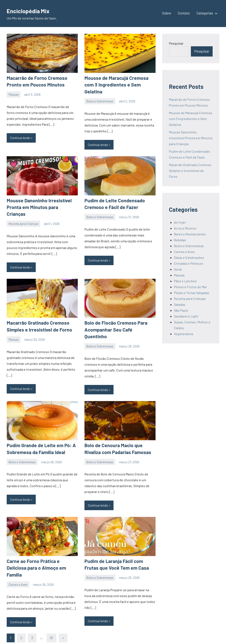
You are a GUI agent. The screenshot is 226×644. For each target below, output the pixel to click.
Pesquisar (176, 43)
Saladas (180, 304)
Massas (14, 94)
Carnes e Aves (18, 560)
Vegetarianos (184, 334)
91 (52, 619)
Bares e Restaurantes (190, 234)
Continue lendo (20, 137)
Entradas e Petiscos (189, 263)
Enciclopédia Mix (31, 10)
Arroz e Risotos (185, 228)
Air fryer (180, 222)
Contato (184, 13)
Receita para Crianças (23, 209)
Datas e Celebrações (189, 257)
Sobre (167, 13)
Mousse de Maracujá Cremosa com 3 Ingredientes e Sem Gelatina (190, 119)
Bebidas (180, 240)
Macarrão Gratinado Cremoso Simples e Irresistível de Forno (190, 171)
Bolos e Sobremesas (100, 94)
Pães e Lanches (185, 281)
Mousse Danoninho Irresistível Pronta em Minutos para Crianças (191, 138)
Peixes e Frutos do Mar (190, 287)
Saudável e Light (186, 316)
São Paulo (181, 310)
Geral (178, 269)
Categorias (206, 13)
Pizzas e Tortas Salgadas (192, 293)
